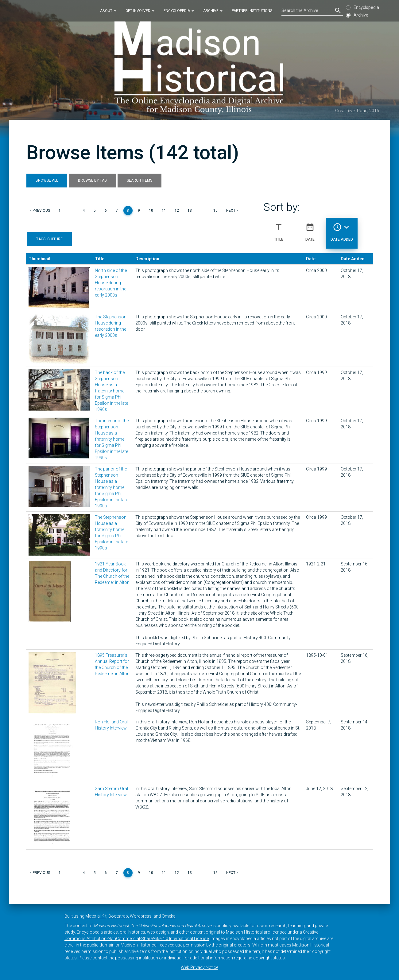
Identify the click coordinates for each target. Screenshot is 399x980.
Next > (232, 211)
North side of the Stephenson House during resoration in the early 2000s (111, 283)
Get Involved (140, 10)
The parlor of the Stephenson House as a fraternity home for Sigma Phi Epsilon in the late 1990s (111, 487)
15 (215, 211)
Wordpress (141, 916)
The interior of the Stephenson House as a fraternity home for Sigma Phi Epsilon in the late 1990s (112, 439)
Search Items (139, 180)
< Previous (40, 211)
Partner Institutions (252, 10)
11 (164, 211)
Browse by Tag (92, 180)
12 (177, 211)
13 (190, 211)
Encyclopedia (179, 10)
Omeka (169, 916)
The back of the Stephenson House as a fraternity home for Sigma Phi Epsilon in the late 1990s (111, 391)
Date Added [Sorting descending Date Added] (342, 230)
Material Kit (96, 916)
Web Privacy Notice (199, 967)
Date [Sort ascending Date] (310, 230)
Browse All (47, 180)
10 (151, 211)
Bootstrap (118, 916)
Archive (213, 10)
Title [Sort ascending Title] (279, 230)
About (108, 10)
